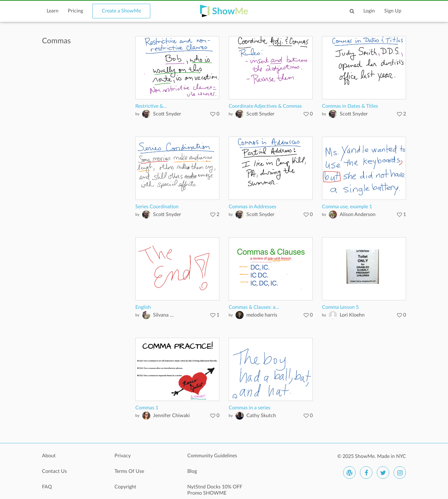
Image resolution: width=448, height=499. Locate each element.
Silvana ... (163, 315)
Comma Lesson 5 (340, 307)
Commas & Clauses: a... (254, 307)
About (49, 456)
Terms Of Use (129, 471)
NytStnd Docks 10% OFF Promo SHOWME (215, 490)
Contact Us (54, 471)
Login (369, 11)
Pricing (75, 11)
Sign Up (393, 11)
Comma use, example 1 (347, 207)
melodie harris (262, 315)
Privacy (123, 456)
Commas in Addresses (252, 207)
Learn (53, 11)
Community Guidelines (212, 456)
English (143, 307)
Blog (192, 471)
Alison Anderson (358, 214)
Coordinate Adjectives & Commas (265, 106)
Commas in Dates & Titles (350, 106)
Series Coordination (157, 207)
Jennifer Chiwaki (171, 416)
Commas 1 (147, 408)
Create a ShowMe (121, 11)
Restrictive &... (151, 106)
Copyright (125, 487)
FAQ (47, 487)
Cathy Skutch (261, 416)
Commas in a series (250, 408)
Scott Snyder (167, 114)
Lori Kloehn (352, 315)
